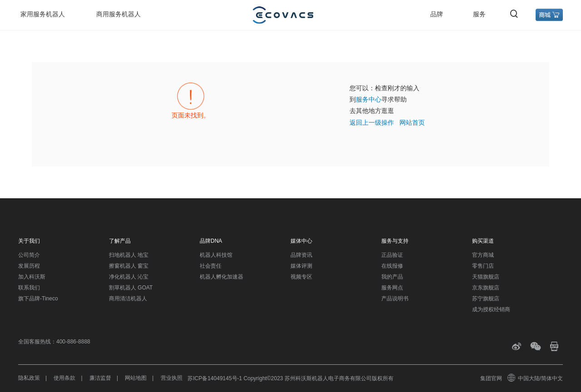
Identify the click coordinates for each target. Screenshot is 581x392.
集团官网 (491, 378)
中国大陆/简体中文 (536, 378)
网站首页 (412, 122)
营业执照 (172, 378)
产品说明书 (395, 299)
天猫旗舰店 (486, 277)
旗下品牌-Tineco (38, 299)
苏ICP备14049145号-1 (215, 378)
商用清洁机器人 (128, 299)
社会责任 (211, 266)
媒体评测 (301, 266)
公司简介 (29, 255)
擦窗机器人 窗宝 (129, 266)
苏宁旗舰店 (486, 299)
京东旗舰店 (486, 288)
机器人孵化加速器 (222, 277)
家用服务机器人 (43, 14)
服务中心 (369, 99)
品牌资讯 (301, 255)
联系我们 (29, 288)
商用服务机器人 (118, 14)
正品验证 (392, 255)
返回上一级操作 (372, 122)
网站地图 (136, 378)
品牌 (437, 14)
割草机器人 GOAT (131, 288)
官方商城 (483, 255)
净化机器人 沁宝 (129, 277)
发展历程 (29, 266)
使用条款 (64, 378)
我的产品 (392, 277)
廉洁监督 (100, 378)
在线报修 (392, 266)
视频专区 (301, 277)
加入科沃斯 (32, 277)
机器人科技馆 (216, 255)
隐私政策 (29, 378)
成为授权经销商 (491, 309)
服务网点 (392, 288)
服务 (479, 14)
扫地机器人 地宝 (129, 255)
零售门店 (483, 266)
